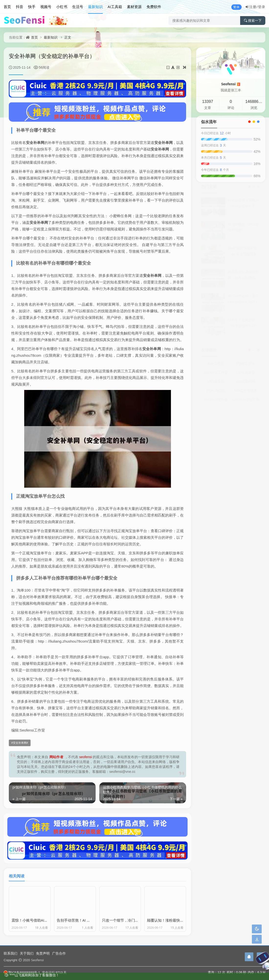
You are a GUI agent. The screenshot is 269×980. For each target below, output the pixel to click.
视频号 (46, 7)
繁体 (236, 7)
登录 (262, 7)
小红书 (62, 7)
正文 (68, 37)
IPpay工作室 (246, 364)
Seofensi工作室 (216, 373)
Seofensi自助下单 (246, 400)
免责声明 (43, 953)
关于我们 (27, 953)
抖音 (20, 7)
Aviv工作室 (216, 364)
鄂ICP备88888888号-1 (22, 972)
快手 (32, 7)
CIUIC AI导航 (216, 391)
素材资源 (134, 7)
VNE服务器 (216, 382)
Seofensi (231, 84)
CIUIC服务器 (246, 373)
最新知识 (95, 7)
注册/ (252, 7)
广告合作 (59, 953)
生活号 (78, 7)
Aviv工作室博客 (246, 391)
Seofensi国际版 (216, 400)
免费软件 (154, 7)
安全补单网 (20, 743)
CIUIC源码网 (246, 382)
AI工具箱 (115, 7)
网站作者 (56, 757)
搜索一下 (253, 21)
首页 (7, 7)
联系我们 (11, 953)
